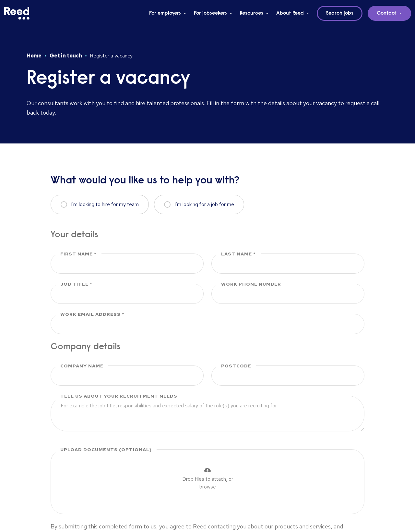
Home (34, 56)
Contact (387, 13)
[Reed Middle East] (17, 13)
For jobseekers (210, 13)
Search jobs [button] (340, 13)
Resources (252, 13)
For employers (165, 13)
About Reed (290, 13)
